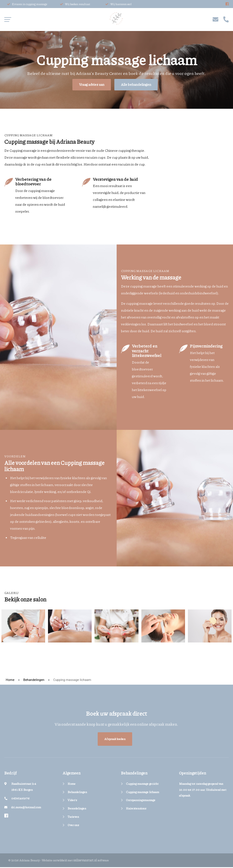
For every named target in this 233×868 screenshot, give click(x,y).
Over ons (73, 826)
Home (10, 681)
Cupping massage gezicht (142, 784)
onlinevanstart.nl (85, 861)
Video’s (72, 801)
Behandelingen (34, 681)
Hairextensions (136, 809)
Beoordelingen (77, 809)
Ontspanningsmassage (141, 801)
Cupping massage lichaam (143, 793)
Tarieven (73, 817)
